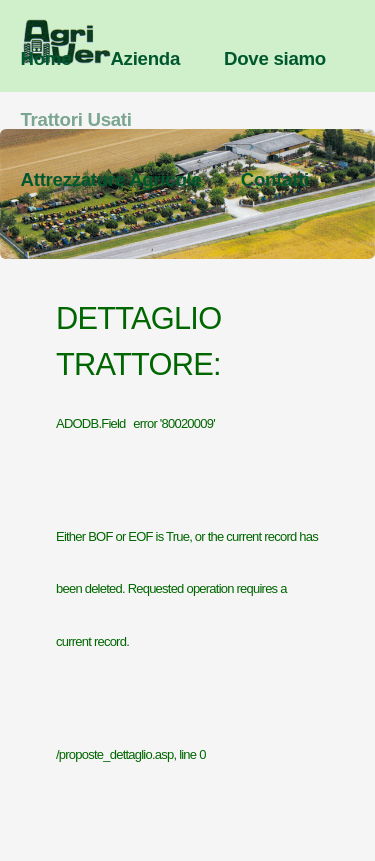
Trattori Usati (76, 119)
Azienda (145, 58)
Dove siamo (275, 58)
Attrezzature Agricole (111, 179)
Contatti (275, 179)
